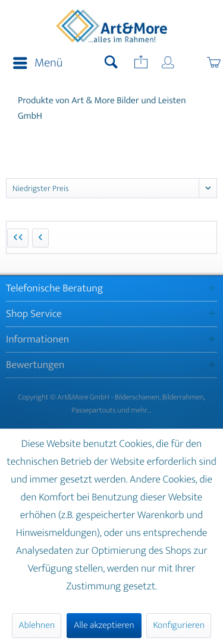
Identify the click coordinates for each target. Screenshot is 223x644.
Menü (38, 63)
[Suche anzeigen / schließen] (111, 64)
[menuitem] (34, 64)
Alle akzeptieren (104, 625)
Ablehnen (37, 625)
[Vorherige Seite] (40, 238)
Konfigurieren (178, 625)
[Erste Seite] (18, 238)
